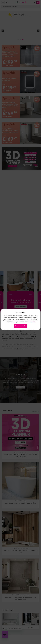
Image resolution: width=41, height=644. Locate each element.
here (33, 322)
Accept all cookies (21, 326)
